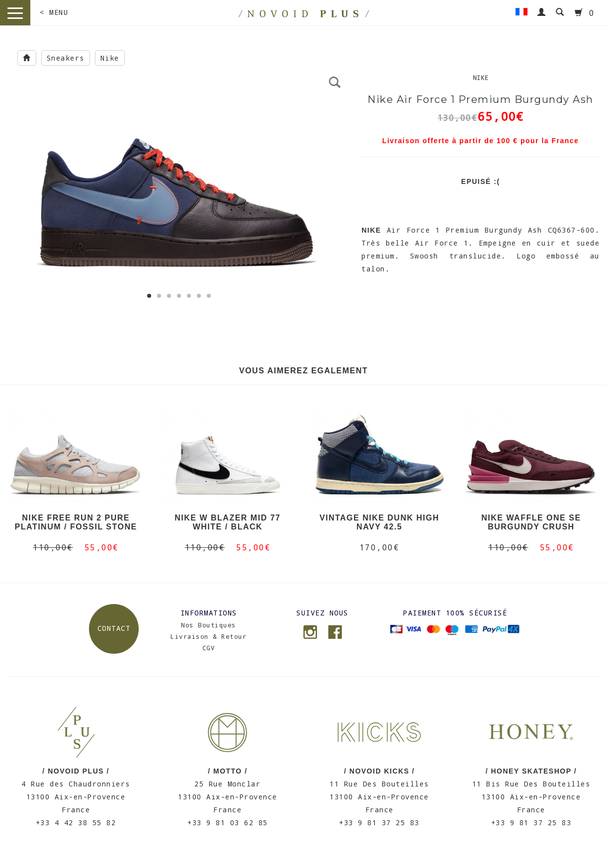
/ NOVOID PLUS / (76, 771)
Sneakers (66, 58)
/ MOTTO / (227, 771)
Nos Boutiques (209, 625)
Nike (110, 58)
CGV (209, 648)
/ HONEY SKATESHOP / (531, 771)
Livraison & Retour (209, 636)
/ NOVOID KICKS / (379, 771)
